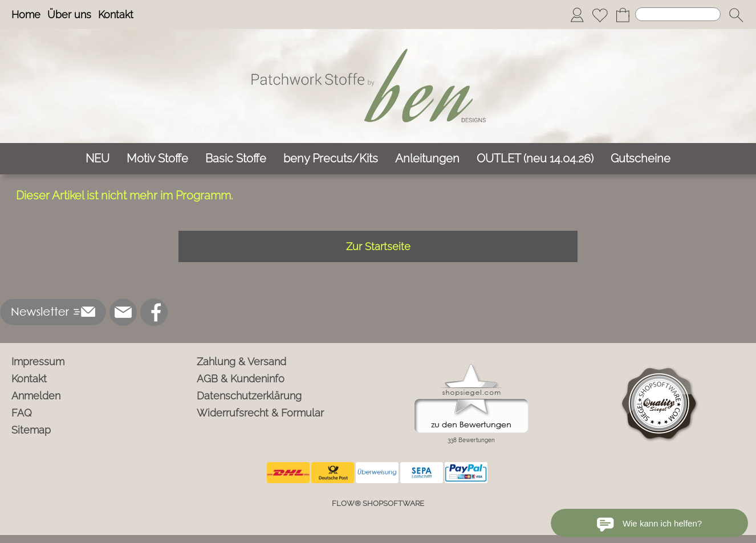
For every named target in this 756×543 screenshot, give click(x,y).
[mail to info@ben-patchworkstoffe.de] (123, 312)
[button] (736, 15)
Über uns (69, 15)
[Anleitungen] (427, 159)
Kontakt (116, 15)
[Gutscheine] (641, 159)
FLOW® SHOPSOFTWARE (378, 503)
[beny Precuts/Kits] (331, 159)
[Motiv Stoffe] (157, 159)
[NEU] (97, 159)
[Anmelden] (577, 15)
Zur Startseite (378, 246)
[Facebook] (154, 312)
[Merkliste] (600, 15)
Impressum (38, 362)
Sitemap (31, 430)
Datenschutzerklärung (249, 396)
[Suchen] (678, 14)
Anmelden (36, 396)
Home (26, 15)
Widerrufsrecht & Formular (260, 413)
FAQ (22, 413)
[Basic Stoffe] (236, 159)
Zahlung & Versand (241, 362)
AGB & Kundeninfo (241, 379)
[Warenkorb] (623, 15)
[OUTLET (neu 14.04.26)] (535, 159)
